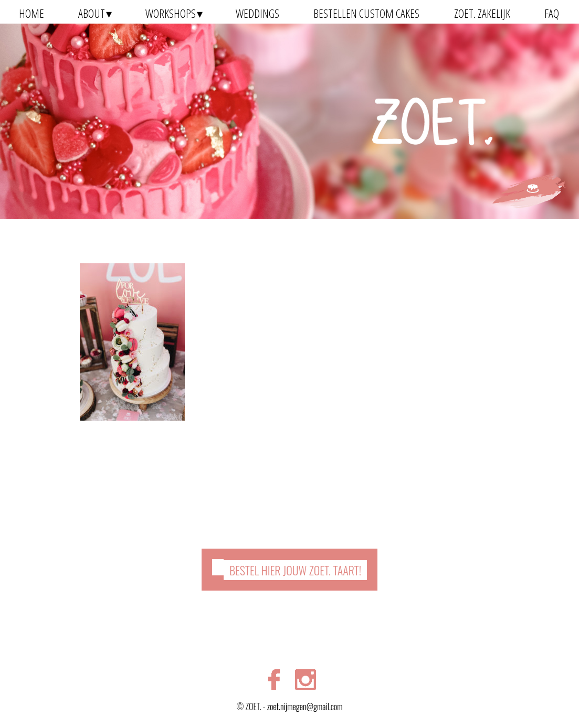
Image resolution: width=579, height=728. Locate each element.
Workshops (171, 13)
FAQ (552, 13)
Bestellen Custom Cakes (366, 13)
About (92, 13)
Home (31, 13)
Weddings (257, 13)
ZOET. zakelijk (482, 13)
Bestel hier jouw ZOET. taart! (295, 570)
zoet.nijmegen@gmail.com (305, 706)
